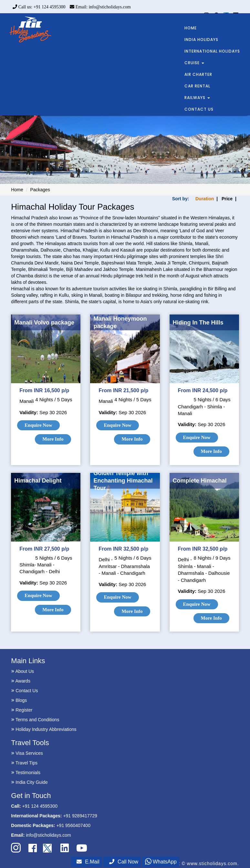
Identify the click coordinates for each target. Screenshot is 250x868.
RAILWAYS (197, 98)
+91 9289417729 (80, 816)
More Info (53, 439)
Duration (205, 199)
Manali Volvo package (44, 323)
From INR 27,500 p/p (44, 549)
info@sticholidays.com (48, 835)
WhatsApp (161, 862)
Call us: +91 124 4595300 (39, 7)
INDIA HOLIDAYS (201, 40)
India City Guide (29, 782)
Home (17, 190)
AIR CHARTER (198, 74)
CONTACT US (199, 109)
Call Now (124, 862)
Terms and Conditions (35, 720)
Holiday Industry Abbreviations (44, 729)
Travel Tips (24, 763)
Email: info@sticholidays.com (100, 7)
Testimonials (26, 773)
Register (22, 710)
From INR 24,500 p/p (203, 390)
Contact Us (24, 691)
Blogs (19, 700)
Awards (21, 681)
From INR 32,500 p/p (123, 549)
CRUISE (194, 63)
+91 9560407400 (73, 825)
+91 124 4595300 (40, 806)
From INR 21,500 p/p (123, 390)
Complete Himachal (200, 481)
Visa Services (27, 753)
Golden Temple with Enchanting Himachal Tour (123, 481)
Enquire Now (38, 425)
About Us (22, 671)
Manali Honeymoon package (120, 322)
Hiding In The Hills (198, 323)
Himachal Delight (38, 481)
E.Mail (88, 862)
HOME (191, 28)
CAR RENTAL (197, 86)
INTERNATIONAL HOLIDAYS (212, 51)
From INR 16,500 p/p (44, 390)
